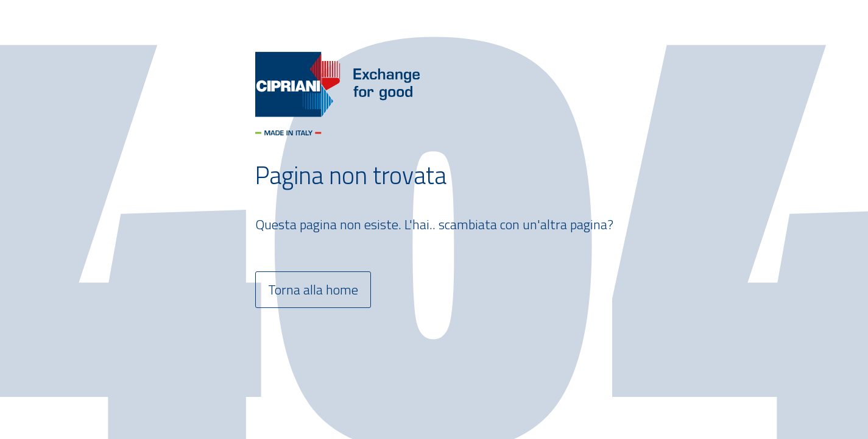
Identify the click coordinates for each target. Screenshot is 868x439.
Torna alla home (313, 290)
